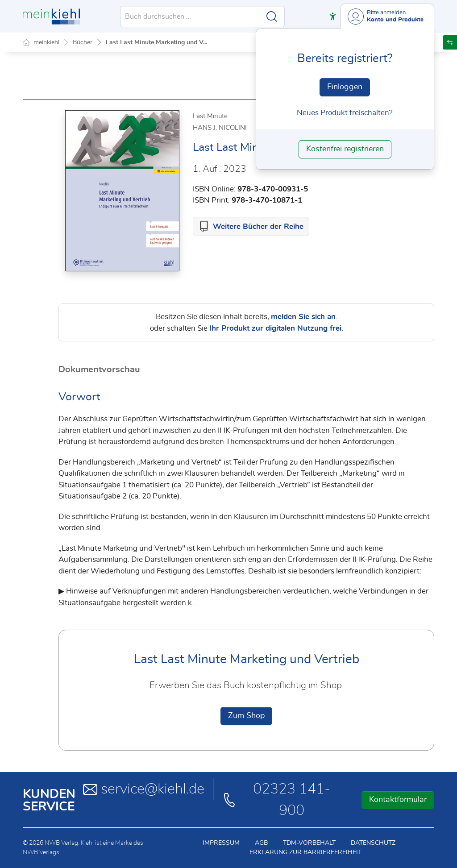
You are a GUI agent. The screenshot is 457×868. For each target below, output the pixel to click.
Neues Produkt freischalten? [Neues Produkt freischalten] (345, 113)
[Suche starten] (272, 17)
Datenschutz (373, 843)
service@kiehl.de (144, 789)
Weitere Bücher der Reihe (258, 226)
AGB (261, 843)
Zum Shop (246, 716)
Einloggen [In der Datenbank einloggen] (345, 87)
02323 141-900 (276, 800)
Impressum (221, 843)
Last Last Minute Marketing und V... (156, 42)
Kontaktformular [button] (398, 800)
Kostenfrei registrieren (345, 149)
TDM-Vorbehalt (309, 843)
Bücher (83, 42)
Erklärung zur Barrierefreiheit (305, 852)
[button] (333, 16)
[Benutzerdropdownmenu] (387, 16)
